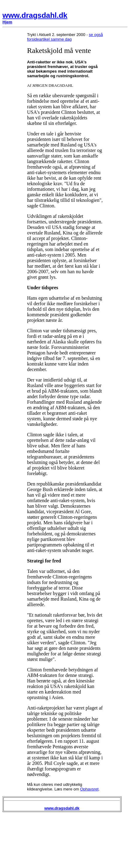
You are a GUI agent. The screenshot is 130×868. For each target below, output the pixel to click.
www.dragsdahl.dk (35, 15)
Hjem (7, 22)
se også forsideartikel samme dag (65, 37)
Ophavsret (89, 789)
